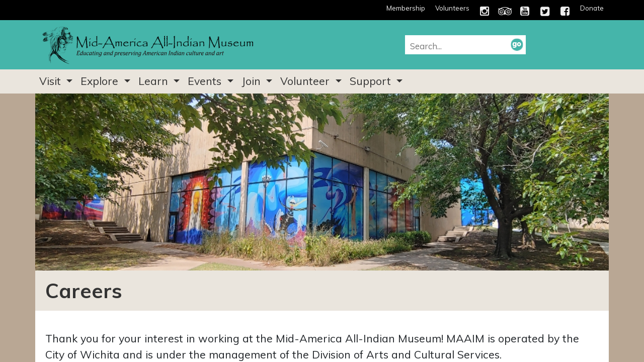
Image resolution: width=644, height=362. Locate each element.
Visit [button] (52, 81)
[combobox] (460, 46)
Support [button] (372, 81)
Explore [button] (101, 81)
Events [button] (206, 81)
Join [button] (253, 81)
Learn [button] (155, 81)
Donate (592, 8)
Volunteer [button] (306, 81)
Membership (406, 8)
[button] (517, 44)
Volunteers (452, 8)
